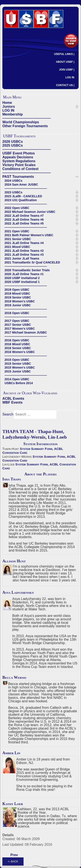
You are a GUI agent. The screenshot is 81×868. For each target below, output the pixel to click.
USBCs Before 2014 (19, 383)
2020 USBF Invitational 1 (22, 282)
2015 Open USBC (17, 360)
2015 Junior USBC (18, 371)
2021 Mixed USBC (17, 247)
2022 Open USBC (17, 208)
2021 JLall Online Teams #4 (24, 243)
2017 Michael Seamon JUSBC (26, 332)
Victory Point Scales (19, 165)
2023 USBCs (13, 192)
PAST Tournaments (18, 177)
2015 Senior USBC (18, 364)
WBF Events (12, 402)
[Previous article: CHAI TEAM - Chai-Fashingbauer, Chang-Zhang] (14, 855)
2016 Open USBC (17, 340)
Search (8, 414)
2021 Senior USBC (18, 239)
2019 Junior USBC (18, 305)
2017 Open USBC (17, 321)
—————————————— (27, 118)
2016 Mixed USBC (17, 344)
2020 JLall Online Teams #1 (24, 274)
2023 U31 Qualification (21, 200)
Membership (13, 114)
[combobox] (35, 414)
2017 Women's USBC (20, 329)
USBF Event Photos (19, 153)
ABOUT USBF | (65, 62)
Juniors (9, 107)
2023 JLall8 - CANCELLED (23, 196)
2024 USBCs (13, 181)
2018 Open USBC (17, 313)
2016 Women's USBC (20, 352)
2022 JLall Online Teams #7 (24, 216)
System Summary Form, (37, 449)
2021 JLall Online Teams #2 (24, 251)
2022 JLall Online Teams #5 (24, 223)
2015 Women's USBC (20, 367)
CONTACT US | (65, 85)
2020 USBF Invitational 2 (22, 278)
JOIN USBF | (67, 70)
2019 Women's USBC (20, 301)
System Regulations (19, 161)
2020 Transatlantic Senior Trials (27, 270)
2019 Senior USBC (18, 297)
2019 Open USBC (17, 290)
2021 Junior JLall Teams (22, 258)
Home (7, 103)
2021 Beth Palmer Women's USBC (29, 235)
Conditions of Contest (20, 169)
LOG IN (70, 77)
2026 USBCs (13, 142)
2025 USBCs (13, 145)
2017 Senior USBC (18, 325)
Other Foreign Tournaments (25, 126)
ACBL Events (13, 399)
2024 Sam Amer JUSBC (21, 185)
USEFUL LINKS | (64, 54)
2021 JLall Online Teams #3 (24, 255)
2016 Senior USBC (18, 348)
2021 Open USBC (17, 231)
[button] (77, 107)
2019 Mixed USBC (17, 294)
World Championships (21, 122)
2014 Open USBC (17, 379)
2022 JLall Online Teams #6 (24, 220)
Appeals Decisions (18, 157)
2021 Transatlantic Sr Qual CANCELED (32, 262)
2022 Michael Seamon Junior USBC (30, 212)
